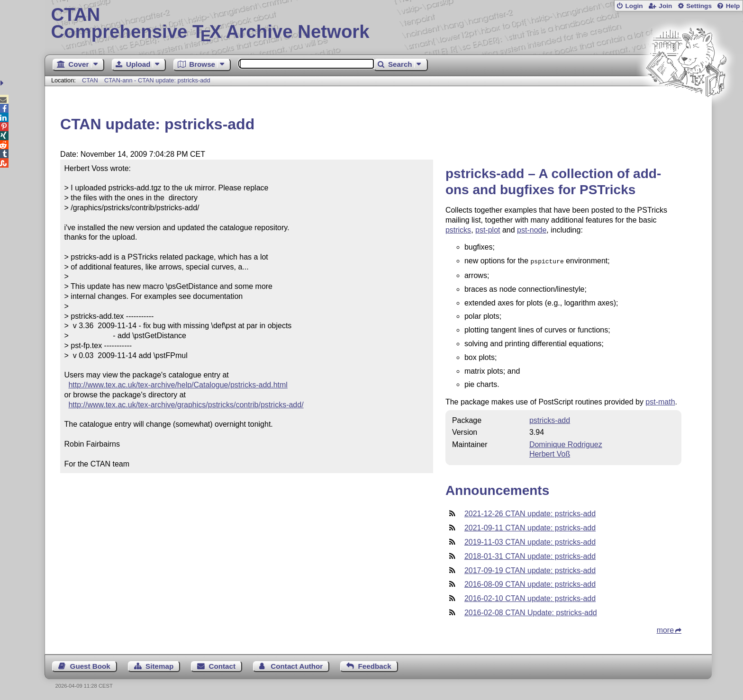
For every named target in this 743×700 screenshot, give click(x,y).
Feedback (375, 665)
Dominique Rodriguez (566, 444)
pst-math (660, 401)
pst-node (532, 230)
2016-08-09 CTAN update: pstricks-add (530, 583)
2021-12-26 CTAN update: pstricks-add (530, 513)
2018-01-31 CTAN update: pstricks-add (530, 555)
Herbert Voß (550, 453)
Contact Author (297, 665)
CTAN (90, 80)
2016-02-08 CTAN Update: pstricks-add (531, 612)
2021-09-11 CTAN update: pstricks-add (530, 527)
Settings (699, 6)
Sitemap (159, 665)
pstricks (458, 230)
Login (634, 6)
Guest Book (90, 665)
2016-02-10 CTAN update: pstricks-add (530, 597)
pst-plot (488, 230)
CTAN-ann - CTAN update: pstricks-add (157, 80)
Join (665, 6)
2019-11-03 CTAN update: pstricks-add (530, 541)
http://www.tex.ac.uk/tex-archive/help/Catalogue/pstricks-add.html (178, 385)
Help (733, 6)
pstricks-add (550, 419)
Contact (222, 665)
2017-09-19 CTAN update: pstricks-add (530, 570)
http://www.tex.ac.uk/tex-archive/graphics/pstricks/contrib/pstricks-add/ (186, 405)
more (665, 629)
